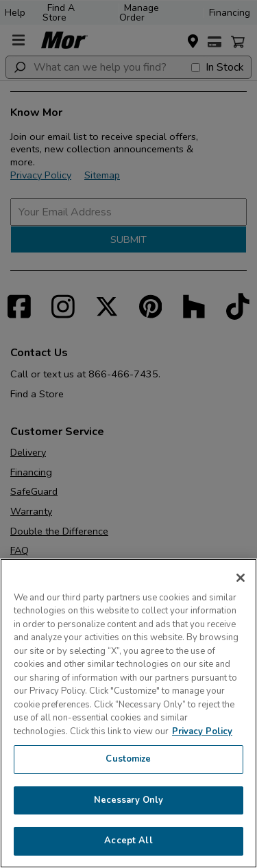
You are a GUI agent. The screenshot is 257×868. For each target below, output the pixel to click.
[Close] (241, 578)
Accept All (128, 841)
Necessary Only (129, 800)
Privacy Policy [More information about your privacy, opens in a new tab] (202, 731)
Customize (128, 759)
